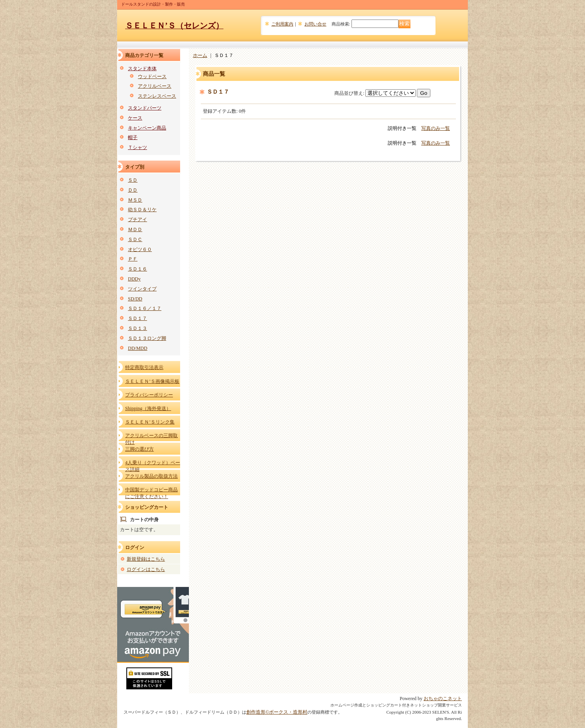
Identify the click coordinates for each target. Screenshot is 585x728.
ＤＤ (133, 190)
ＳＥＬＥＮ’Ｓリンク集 (150, 422)
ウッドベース (152, 77)
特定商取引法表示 (144, 367)
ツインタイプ (142, 289)
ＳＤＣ (135, 239)
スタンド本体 (142, 69)
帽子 (133, 137)
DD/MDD (138, 348)
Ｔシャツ (137, 147)
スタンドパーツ (145, 108)
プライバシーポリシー (149, 395)
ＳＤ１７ (137, 318)
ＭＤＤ (135, 230)
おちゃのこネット (443, 699)
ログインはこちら (146, 569)
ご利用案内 (282, 24)
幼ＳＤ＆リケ (142, 210)
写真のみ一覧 (436, 128)
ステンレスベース (157, 96)
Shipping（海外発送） (148, 408)
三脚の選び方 (139, 449)
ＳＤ (133, 180)
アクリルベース (155, 86)
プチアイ (137, 220)
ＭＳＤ (135, 200)
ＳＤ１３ (137, 328)
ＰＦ (133, 259)
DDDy (134, 279)
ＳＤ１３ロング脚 (147, 338)
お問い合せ (315, 24)
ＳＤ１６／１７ (145, 308)
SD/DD (135, 299)
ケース (135, 118)
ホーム (200, 55)
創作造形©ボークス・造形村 (277, 712)
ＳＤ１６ (137, 269)
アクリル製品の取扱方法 (151, 476)
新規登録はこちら (146, 559)
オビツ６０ (140, 249)
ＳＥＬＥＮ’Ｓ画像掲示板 (152, 381)
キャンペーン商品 (147, 128)
